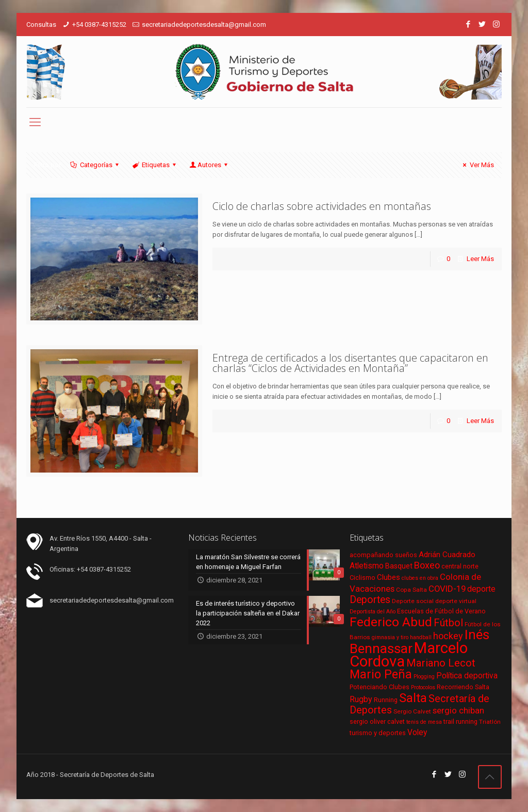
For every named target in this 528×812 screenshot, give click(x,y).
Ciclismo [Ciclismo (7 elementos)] (362, 578)
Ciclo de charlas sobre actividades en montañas (322, 206)
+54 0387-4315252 (99, 25)
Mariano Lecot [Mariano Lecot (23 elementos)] (441, 663)
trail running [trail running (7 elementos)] (460, 721)
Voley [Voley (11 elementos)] (417, 733)
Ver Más (477, 165)
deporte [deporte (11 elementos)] (481, 589)
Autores (209, 165)
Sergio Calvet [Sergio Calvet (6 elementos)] (412, 711)
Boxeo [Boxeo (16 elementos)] (427, 565)
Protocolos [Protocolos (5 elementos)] (423, 687)
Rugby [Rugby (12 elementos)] (361, 699)
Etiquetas (155, 165)
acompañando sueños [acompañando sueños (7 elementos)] (383, 555)
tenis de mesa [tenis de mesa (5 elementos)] (424, 722)
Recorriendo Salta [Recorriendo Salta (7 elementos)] (463, 687)
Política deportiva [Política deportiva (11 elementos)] (467, 676)
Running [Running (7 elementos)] (386, 700)
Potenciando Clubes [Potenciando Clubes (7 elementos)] (379, 687)
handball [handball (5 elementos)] (421, 637)
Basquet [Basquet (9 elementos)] (399, 566)
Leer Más (480, 259)
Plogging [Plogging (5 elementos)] (424, 677)
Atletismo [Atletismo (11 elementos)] (367, 566)
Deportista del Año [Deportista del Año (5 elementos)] (373, 612)
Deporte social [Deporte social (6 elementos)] (413, 601)
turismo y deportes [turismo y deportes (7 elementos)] (378, 733)
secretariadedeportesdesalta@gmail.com (204, 25)
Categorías (95, 165)
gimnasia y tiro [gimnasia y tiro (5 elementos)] (390, 637)
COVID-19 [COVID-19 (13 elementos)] (447, 589)
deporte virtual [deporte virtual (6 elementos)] (456, 601)
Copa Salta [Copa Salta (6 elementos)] (411, 590)
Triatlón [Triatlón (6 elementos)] (490, 722)
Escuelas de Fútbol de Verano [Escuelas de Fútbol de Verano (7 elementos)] (441, 611)
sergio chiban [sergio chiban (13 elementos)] (458, 710)
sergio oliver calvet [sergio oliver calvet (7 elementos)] (377, 721)
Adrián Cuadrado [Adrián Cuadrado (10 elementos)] (447, 555)
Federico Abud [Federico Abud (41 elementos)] (391, 622)
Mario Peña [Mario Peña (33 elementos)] (381, 675)
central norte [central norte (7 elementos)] (460, 566)
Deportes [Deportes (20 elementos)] (370, 600)
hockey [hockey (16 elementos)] (448, 636)
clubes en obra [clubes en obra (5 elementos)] (420, 578)
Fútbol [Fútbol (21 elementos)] (448, 623)
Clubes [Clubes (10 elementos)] (389, 577)
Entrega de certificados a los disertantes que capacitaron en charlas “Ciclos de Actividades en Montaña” (350, 363)
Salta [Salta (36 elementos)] (413, 698)
